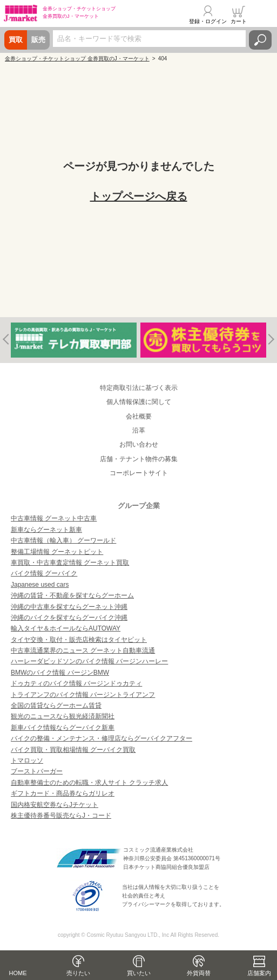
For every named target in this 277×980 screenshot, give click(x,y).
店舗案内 (259, 973)
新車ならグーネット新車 (46, 530)
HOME (18, 973)
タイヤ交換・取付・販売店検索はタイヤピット (79, 640)
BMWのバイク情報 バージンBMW (60, 673)
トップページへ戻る (139, 196)
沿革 (139, 430)
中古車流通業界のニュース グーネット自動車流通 (83, 650)
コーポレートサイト (139, 473)
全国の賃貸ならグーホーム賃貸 (56, 705)
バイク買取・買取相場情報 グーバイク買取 (73, 750)
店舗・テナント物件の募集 (139, 459)
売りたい (78, 973)
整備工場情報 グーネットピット (57, 552)
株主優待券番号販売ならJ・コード (61, 815)
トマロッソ (27, 760)
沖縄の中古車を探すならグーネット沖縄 (69, 607)
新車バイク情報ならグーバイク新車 (63, 728)
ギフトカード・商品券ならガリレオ (63, 793)
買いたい (139, 973)
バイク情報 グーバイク (44, 573)
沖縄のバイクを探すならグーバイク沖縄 (69, 618)
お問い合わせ (139, 444)
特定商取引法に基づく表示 (139, 388)
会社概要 (139, 416)
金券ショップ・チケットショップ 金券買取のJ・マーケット (77, 59)
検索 (260, 40)
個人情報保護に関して (139, 402)
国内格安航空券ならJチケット (55, 805)
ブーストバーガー (37, 771)
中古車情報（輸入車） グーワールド (63, 540)
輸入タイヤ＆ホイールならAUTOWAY (66, 628)
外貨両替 (199, 973)
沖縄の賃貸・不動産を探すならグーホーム (72, 595)
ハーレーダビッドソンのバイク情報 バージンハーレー (89, 661)
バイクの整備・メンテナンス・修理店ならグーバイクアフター (102, 738)
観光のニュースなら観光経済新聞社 (63, 716)
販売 (38, 40)
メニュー (262, 15)
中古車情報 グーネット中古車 (54, 518)
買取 (16, 40)
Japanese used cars (40, 585)
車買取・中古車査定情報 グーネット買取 (70, 563)
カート (239, 21)
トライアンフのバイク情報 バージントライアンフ (83, 695)
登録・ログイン (208, 21)
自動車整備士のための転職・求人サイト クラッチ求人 (89, 783)
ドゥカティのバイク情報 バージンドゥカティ (76, 683)
